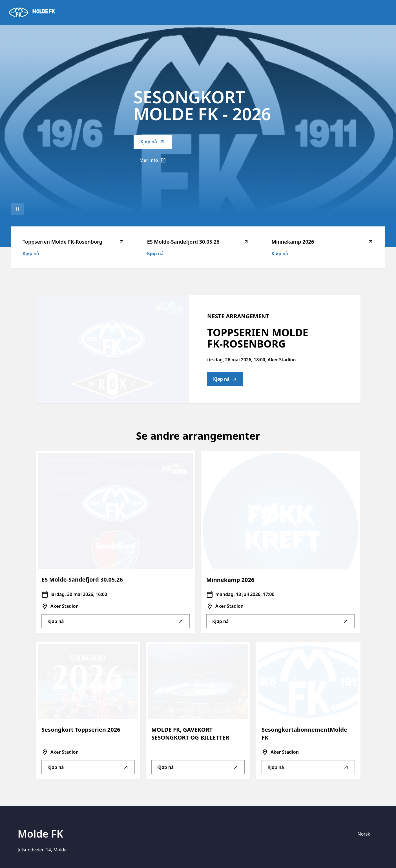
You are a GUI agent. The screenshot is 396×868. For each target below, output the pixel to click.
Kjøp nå (153, 142)
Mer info (156, 162)
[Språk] (366, 834)
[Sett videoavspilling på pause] (17, 209)
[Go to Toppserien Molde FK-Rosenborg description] (112, 349)
